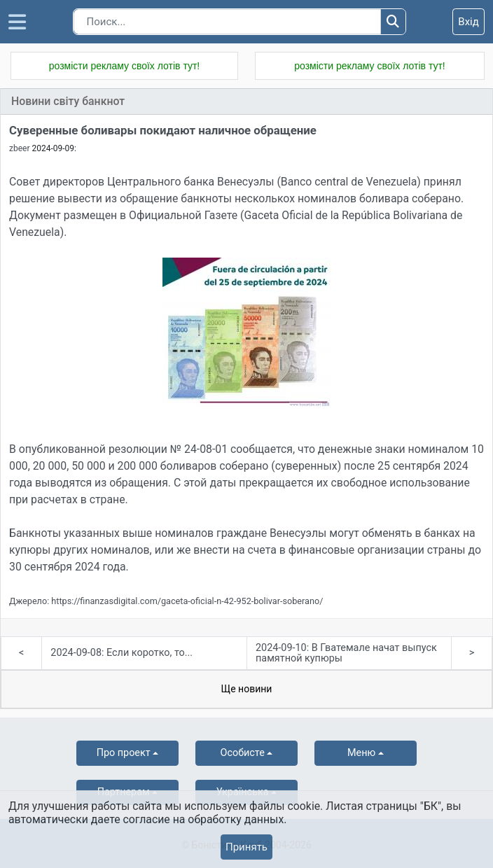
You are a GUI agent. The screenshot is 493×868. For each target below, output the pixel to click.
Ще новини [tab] (247, 689)
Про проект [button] (124, 753)
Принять (246, 847)
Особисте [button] (243, 753)
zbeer (19, 148)
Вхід (468, 22)
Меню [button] (361, 753)
